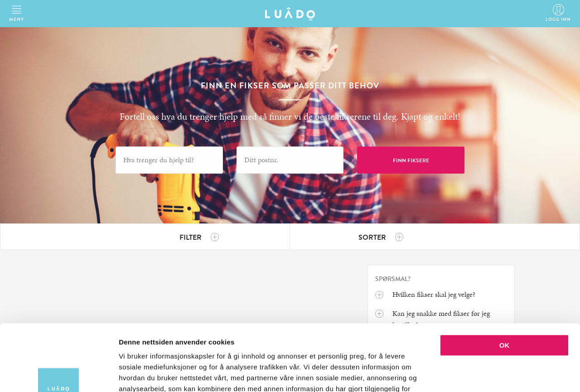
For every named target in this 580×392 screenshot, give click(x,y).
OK (505, 283)
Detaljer (483, 374)
